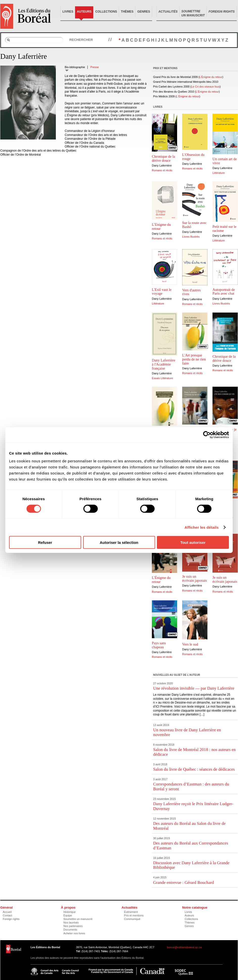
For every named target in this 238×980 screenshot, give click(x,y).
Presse (94, 67)
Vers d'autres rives (191, 292)
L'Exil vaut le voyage (162, 292)
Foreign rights (11, 919)
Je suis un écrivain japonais (195, 578)
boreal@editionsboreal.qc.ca (184, 947)
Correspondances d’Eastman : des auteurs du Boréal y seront (191, 786)
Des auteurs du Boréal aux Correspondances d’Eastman (191, 845)
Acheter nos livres (74, 933)
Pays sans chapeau (159, 645)
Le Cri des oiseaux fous (206, 87)
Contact (7, 915)
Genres (144, 12)
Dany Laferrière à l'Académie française (163, 364)
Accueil (7, 912)
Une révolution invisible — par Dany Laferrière (194, 688)
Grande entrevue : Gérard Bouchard (183, 883)
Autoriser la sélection (119, 542)
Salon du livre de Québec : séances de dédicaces (194, 769)
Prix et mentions (134, 915)
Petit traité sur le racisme (224, 229)
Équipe (68, 915)
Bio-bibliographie (75, 67)
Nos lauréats (71, 922)
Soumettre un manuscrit (78, 919)
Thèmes (127, 12)
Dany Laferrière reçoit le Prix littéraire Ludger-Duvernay (193, 806)
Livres (68, 12)
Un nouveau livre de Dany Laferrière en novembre (187, 732)
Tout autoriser (193, 542)
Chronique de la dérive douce (163, 158)
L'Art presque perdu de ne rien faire (194, 359)
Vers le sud (190, 644)
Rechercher (81, 40)
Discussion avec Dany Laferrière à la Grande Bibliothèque (191, 865)
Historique (70, 912)
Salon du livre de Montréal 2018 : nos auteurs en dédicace (194, 752)
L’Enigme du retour (161, 227)
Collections (106, 12)
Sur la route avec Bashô (194, 225)
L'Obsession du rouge (193, 157)
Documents (70, 930)
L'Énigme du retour (211, 77)
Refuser (45, 542)
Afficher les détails (201, 527)
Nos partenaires (73, 926)
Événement (131, 912)
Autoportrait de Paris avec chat (224, 292)
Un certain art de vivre (225, 161)
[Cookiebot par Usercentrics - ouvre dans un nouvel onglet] (207, 435)
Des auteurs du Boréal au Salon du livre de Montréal (189, 826)
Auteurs (84, 12)
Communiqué (132, 919)
